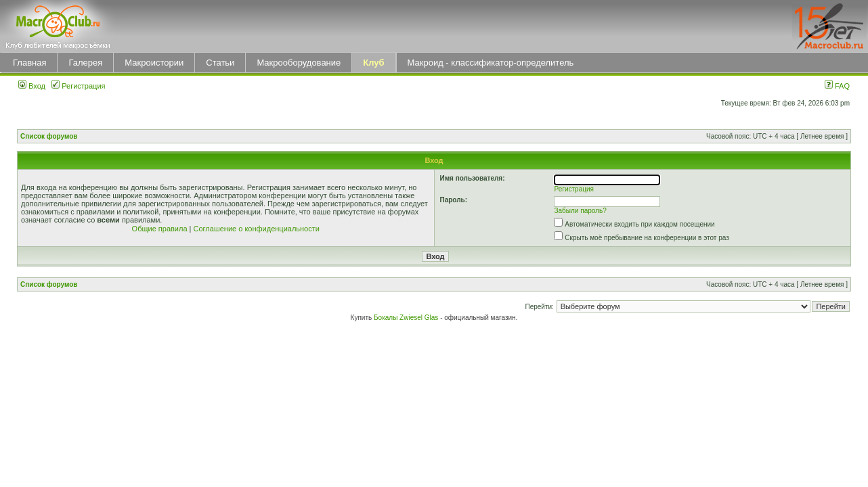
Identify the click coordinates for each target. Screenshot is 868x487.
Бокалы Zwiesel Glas (407, 318)
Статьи (220, 63)
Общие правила (160, 229)
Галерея (85, 63)
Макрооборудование (299, 63)
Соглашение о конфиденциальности (257, 229)
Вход (32, 86)
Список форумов (49, 136)
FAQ (837, 86)
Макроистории (154, 63)
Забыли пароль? (581, 211)
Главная (29, 63)
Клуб (373, 63)
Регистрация (78, 86)
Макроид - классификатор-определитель (491, 63)
